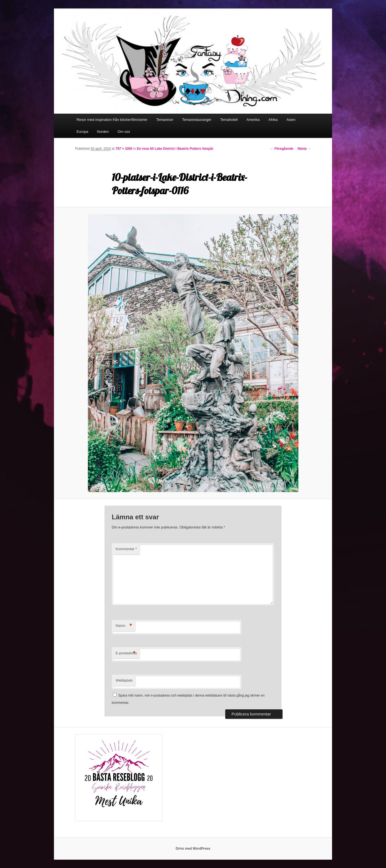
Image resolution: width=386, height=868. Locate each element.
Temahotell (229, 120)
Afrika (273, 120)
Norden (103, 132)
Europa (82, 132)
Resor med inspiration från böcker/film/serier (112, 120)
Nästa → (304, 149)
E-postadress (126, 653)
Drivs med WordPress (193, 849)
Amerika (253, 120)
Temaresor (165, 120)
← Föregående (282, 149)
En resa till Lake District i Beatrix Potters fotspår (175, 149)
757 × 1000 (124, 149)
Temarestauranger (197, 120)
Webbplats (124, 680)
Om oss (124, 132)
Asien (291, 120)
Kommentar (126, 549)
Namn (124, 626)
